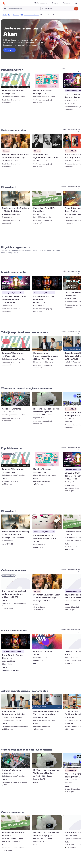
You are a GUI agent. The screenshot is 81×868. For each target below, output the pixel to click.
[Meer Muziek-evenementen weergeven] (70, 272)
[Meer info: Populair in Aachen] (70, 70)
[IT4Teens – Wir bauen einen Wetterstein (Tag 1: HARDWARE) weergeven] (47, 399)
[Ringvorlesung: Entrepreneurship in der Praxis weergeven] (47, 343)
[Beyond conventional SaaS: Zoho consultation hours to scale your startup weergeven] (47, 702)
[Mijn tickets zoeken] (41, 3)
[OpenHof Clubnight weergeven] (47, 642)
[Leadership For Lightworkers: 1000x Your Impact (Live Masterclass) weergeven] (47, 141)
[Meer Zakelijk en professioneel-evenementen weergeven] (70, 333)
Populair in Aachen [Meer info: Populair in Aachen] (12, 70)
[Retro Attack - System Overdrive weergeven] (47, 283)
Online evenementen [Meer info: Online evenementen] (14, 130)
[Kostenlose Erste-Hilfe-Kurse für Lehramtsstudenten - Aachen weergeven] (47, 198)
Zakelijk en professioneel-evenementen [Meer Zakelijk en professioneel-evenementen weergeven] (25, 332)
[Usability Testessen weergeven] (47, 81)
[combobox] (59, 9)
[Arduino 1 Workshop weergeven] (16, 399)
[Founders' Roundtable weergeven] (16, 81)
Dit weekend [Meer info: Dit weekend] (9, 187)
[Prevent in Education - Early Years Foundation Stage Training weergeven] (16, 141)
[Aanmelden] (67, 3)
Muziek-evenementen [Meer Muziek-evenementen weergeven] (14, 272)
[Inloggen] (55, 3)
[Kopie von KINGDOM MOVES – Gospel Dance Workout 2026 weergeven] (47, 522)
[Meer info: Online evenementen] (70, 130)
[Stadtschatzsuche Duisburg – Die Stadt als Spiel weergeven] (16, 198)
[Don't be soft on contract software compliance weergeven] (16, 581)
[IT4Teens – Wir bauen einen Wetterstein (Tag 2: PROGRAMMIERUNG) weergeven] (47, 823)
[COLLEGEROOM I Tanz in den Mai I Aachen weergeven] (16, 283)
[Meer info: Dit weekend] (70, 188)
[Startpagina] (4, 3)
